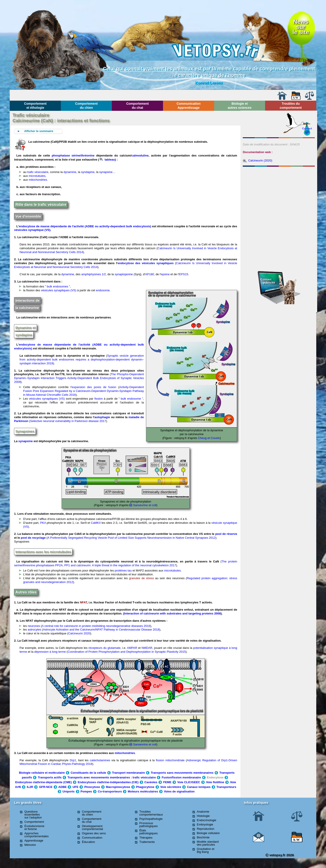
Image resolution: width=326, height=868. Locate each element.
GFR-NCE (46, 787)
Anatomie (203, 812)
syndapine (88, 172)
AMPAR (132, 648)
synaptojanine (124, 274)
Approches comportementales (37, 835)
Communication (92, 838)
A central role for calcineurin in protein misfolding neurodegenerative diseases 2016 (96, 626)
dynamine (70, 172)
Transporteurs (226, 787)
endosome (103, 290)
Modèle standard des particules (208, 843)
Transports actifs (50, 777)
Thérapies (146, 838)
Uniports (68, 791)
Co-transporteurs (110, 791)
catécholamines (100, 760)
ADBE (63, 787)
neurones (34, 626)
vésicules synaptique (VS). (33, 230)
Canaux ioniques (199, 787)
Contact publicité (268, 281)
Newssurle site (301, 27)
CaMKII (96, 523)
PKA (43, 523)
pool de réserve (226, 534)
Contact (307, 128)
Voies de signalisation (179, 791)
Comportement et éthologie (35, 106)
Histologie (203, 816)
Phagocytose (145, 787)
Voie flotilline (215, 782)
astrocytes (34, 630)
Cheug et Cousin (209, 438)
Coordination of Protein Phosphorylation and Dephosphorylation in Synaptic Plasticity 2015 (127, 652)
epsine (165, 274)
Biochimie (203, 837)
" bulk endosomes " (57, 286)
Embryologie (205, 824)
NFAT (84, 602)
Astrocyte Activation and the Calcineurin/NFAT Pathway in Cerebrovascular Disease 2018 (101, 630)
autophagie (102, 417)
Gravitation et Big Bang (205, 850)
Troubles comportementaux (151, 813)
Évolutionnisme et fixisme (34, 828)
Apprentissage (34, 841)
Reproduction (205, 829)
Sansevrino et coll (145, 505)
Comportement (34, 822)
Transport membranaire (128, 773)
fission (99, 399)
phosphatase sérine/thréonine (73, 155)
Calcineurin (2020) (260, 160)
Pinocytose (92, 787)
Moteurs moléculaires (143, 791)
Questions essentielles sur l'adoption (33, 815)
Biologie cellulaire (208, 833)
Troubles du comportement (291, 106)
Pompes (86, 791)
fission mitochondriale (170, 760)
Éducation (89, 842)
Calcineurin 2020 (79, 633)
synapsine (106, 172)
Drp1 (73, 760)
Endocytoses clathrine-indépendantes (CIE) (108, 782)
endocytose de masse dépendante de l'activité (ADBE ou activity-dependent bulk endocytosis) (85, 226)
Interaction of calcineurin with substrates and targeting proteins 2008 (172, 613)
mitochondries (38, 180)
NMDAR (147, 648)
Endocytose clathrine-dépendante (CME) (43, 782)
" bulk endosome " (131, 399)
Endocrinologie (206, 820)
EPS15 (184, 274)
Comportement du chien (86, 106)
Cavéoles (151, 782)
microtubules (37, 176)
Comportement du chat (137, 106)
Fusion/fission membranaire (181, 777)
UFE (75, 787)
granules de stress (141, 578)
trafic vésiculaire (38, 172)
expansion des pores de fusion (94, 387)
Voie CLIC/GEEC (189, 782)
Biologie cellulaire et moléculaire (42, 773)
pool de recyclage (33, 538)
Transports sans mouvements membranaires (182, 773)
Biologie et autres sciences (240, 106)
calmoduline (140, 155)
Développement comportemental (92, 828)
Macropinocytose (118, 787)
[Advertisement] (279, 193)
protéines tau (123, 570)
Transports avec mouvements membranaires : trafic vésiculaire (112, 777)
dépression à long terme (50, 652)
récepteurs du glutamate (104, 648)
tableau (107, 160)
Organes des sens (94, 833)
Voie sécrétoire (171, 787)
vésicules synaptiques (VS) (59, 290)
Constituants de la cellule (88, 773)
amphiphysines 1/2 (93, 274)
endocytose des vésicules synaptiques (146, 263)
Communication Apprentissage (189, 106)
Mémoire (30, 845)
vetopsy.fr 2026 (280, 855)
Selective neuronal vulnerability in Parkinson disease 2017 (68, 421)
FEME (167, 782)
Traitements (147, 842)
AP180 (150, 274)
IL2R (30, 787)
